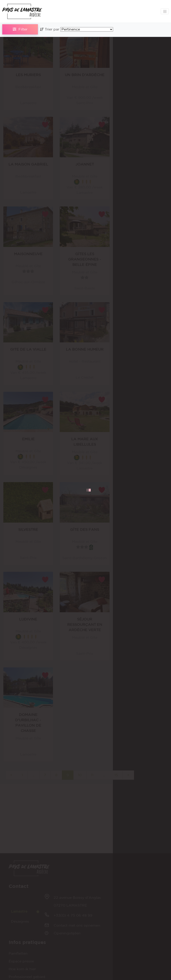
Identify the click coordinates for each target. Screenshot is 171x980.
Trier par (50, 29)
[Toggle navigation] (165, 11)
